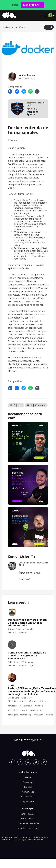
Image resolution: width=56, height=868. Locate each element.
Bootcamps (28, 782)
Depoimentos (28, 801)
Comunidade (28, 792)
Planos (28, 777)
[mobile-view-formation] (28, 109)
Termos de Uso (28, 819)
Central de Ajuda (28, 814)
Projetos (28, 787)
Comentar (41, 405)
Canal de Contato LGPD (28, 828)
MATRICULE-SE (33, 5)
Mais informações (28, 740)
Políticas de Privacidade (28, 823)
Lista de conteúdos (13, 27)
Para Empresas (28, 797)
